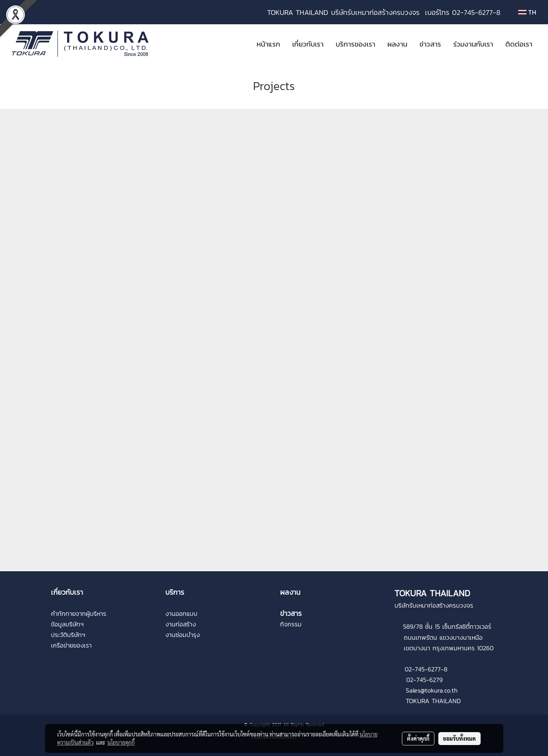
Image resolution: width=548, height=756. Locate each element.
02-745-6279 (424, 680)
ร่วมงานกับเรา (473, 44)
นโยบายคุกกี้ (121, 742)
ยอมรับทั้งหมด (459, 738)
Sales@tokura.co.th (432, 690)
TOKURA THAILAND (433, 701)
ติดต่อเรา (519, 44)
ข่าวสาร (430, 44)
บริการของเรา (355, 44)
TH (527, 12)
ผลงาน (397, 44)
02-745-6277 (423, 669)
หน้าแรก (268, 44)
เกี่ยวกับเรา (308, 44)
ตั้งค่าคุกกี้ (418, 738)
